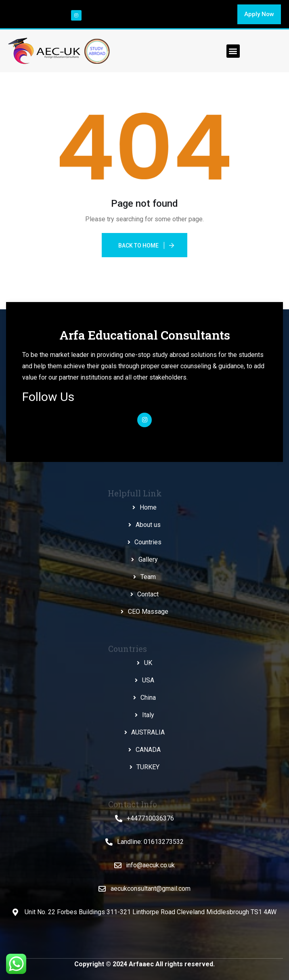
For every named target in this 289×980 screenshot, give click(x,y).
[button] (259, 14)
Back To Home (138, 246)
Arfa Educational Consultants (145, 335)
